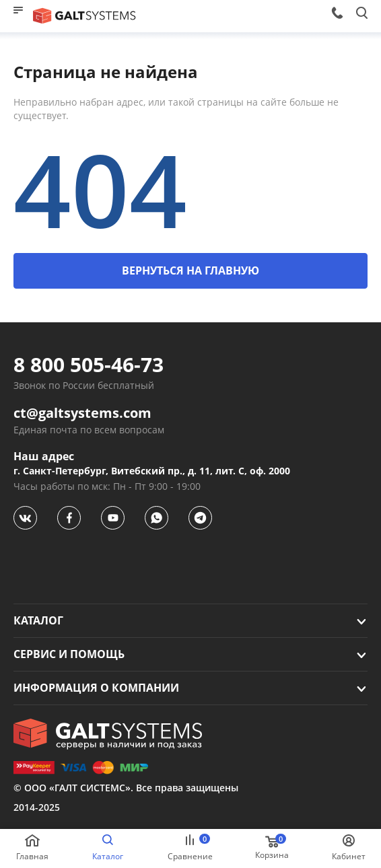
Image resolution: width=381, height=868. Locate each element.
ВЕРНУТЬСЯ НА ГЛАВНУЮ (190, 270)
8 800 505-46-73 (89, 365)
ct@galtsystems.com (82, 413)
